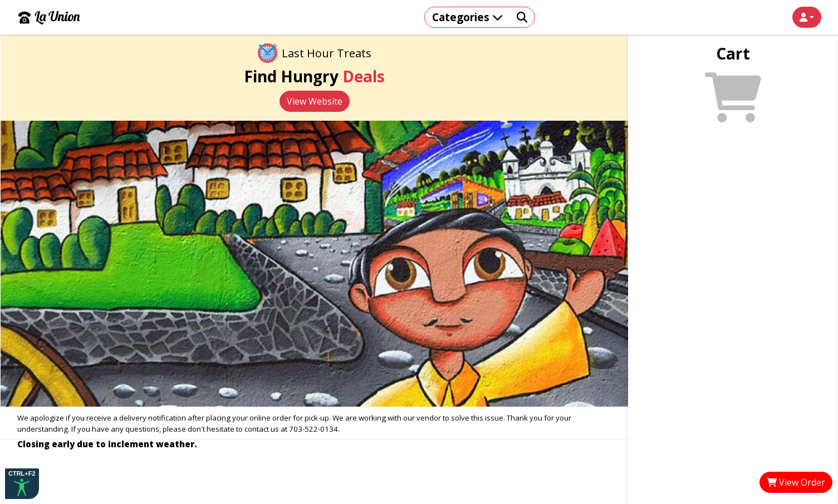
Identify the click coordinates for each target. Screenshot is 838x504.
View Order (796, 482)
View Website (315, 101)
